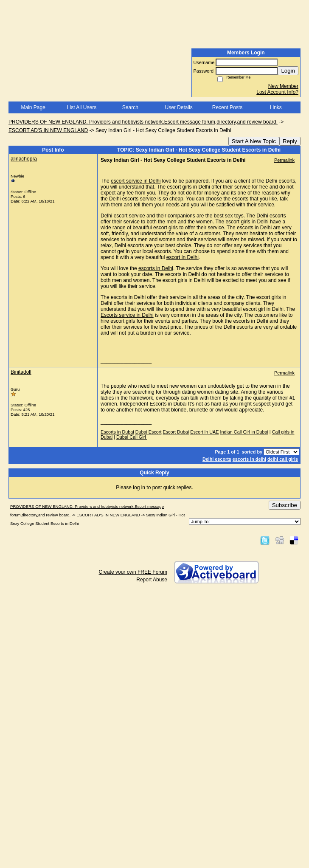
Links (276, 107)
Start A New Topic (254, 141)
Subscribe (285, 505)
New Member (283, 86)
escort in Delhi (183, 257)
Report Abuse (152, 580)
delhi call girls (283, 459)
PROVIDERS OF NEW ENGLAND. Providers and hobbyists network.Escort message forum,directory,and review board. (143, 122)
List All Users (82, 107)
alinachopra (24, 159)
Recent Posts (227, 107)
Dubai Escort (149, 432)
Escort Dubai (176, 432)
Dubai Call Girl (132, 437)
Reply (290, 141)
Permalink (284, 160)
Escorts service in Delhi (127, 315)
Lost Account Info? (277, 92)
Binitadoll (21, 372)
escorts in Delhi (156, 268)
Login (288, 71)
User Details (178, 107)
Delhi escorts (217, 459)
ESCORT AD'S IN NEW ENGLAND (48, 130)
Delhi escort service (123, 216)
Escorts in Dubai (117, 432)
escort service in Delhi (136, 181)
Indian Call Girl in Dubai (244, 432)
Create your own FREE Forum (133, 572)
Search (130, 107)
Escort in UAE (204, 432)
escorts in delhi (249, 459)
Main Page (33, 107)
